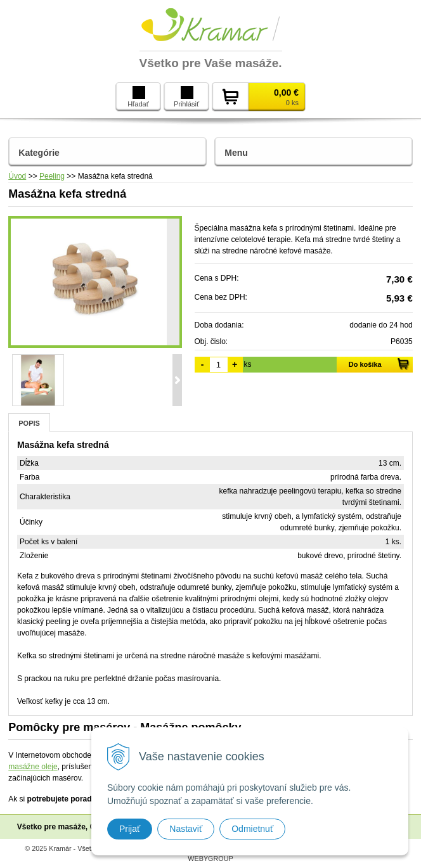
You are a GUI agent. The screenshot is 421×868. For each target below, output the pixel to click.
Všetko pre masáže (51, 827)
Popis (29, 423)
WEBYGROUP (210, 858)
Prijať (130, 829)
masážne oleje (33, 767)
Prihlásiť (186, 97)
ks (248, 364)
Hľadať (138, 97)
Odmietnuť (252, 829)
